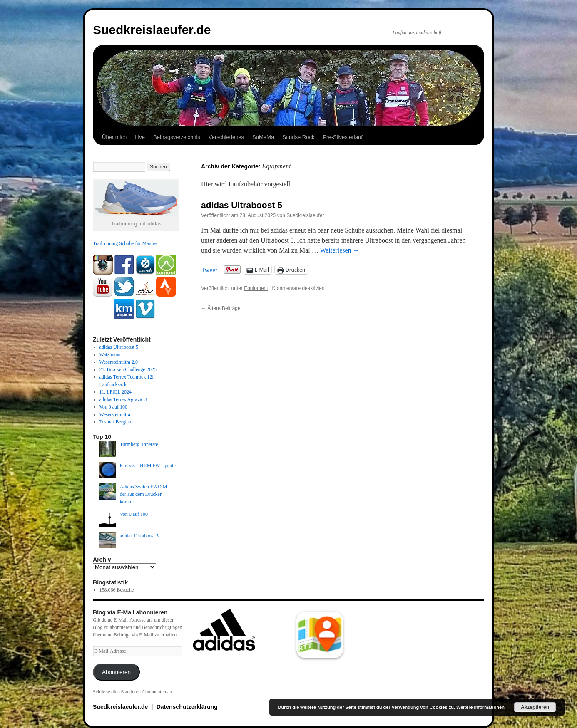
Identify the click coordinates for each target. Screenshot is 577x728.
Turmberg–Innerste (139, 444)
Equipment (256, 288)
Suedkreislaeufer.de (152, 30)
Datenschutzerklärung (187, 707)
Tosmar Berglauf (116, 422)
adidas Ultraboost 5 (242, 205)
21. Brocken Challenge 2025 (128, 369)
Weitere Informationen (480, 707)
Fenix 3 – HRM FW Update (148, 466)
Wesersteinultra (115, 414)
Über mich (114, 137)
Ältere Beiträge (221, 308)
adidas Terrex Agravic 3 (123, 399)
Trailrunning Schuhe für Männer (125, 243)
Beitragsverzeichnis (177, 137)
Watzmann (110, 354)
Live (140, 137)
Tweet (209, 270)
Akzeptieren (535, 707)
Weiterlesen (339, 250)
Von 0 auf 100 (113, 407)
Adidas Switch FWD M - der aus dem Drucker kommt (145, 494)
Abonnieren (116, 672)
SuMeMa (263, 137)
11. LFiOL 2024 (116, 392)
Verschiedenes (226, 137)
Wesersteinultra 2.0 (119, 362)
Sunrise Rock (298, 137)
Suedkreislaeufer (305, 215)
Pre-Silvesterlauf (342, 137)
